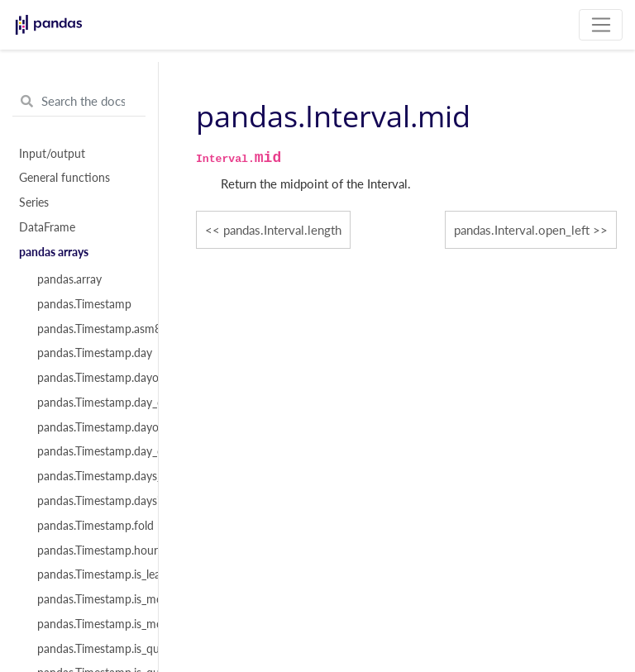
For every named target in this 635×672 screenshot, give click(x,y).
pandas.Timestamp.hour (88, 550)
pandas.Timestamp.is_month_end (88, 599)
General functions (64, 178)
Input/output (52, 154)
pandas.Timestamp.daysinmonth (88, 501)
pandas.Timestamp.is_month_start (88, 624)
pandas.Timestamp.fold (88, 526)
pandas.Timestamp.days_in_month (88, 476)
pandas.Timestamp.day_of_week (88, 403)
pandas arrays (54, 252)
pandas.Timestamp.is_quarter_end (88, 649)
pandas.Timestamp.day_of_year (88, 451)
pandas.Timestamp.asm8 (88, 329)
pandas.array (69, 279)
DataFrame (47, 227)
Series (34, 203)
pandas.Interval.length (282, 230)
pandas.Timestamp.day (88, 353)
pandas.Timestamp (84, 304)
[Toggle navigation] (601, 25)
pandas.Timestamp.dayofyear (88, 427)
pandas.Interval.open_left (522, 230)
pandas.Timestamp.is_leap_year (88, 574)
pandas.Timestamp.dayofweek (88, 378)
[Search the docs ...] (79, 102)
